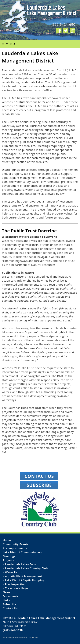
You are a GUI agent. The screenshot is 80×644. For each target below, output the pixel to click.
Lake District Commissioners (22, 552)
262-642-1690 (64, 24)
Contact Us (39, 476)
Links (6, 600)
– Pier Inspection (14, 584)
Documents (11, 596)
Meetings (9, 556)
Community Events (16, 544)
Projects (8, 560)
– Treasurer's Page (15, 588)
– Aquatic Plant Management (22, 576)
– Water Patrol (13, 572)
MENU (10, 44)
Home (7, 540)
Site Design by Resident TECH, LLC (21, 637)
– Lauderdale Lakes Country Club (25, 568)
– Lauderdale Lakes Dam (20, 564)
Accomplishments (15, 548)
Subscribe (39, 485)
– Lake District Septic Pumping (24, 580)
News (7, 592)
